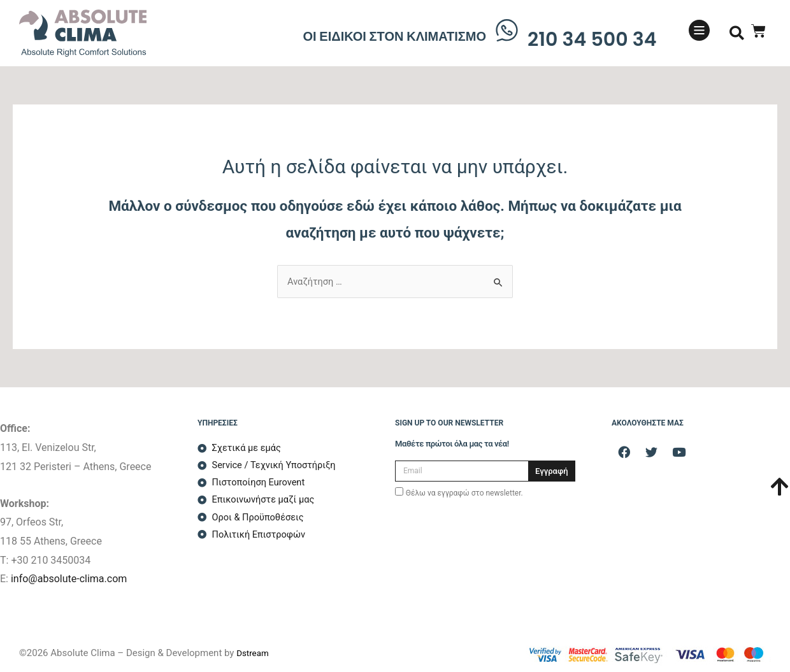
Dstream (255, 653)
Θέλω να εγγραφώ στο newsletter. (464, 493)
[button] (737, 33)
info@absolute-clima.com (69, 579)
